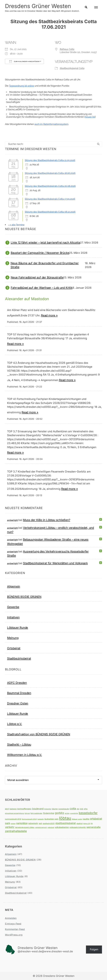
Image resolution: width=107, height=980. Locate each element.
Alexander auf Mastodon (28, 299)
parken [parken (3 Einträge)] (13, 823)
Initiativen (13, 617)
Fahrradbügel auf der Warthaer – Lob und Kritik (42, 287)
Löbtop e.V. (15, 724)
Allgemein (14, 586)
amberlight (12, 520)
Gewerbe (13, 607)
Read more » (49, 315)
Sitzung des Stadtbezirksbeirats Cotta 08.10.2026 (50, 212)
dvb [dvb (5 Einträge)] (82, 809)
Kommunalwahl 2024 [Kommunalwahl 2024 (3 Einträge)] (29, 819)
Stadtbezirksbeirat (19, 658)
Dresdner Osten (18, 703)
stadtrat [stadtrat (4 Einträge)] (80, 823)
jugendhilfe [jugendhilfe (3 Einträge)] (74, 813)
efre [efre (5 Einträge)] (86, 809)
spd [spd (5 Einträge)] (40, 823)
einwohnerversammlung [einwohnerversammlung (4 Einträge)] (14, 813)
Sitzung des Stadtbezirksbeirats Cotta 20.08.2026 (50, 186)
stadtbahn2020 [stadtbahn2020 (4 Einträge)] (49, 823)
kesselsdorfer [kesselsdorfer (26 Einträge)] (88, 813)
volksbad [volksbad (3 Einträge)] (51, 827)
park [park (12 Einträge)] (8, 823)
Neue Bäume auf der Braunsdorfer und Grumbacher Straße (45, 265)
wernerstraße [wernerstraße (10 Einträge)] (93, 827)
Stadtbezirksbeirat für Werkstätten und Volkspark (55, 563)
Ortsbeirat (14, 648)
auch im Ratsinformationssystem (51, 124)
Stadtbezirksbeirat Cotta (72, 68)
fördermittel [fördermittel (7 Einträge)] (49, 813)
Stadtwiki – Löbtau (19, 744)
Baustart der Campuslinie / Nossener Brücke (40, 253)
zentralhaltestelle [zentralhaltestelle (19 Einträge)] (16, 831)
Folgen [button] (94, 949)
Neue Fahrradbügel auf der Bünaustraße (37, 277)
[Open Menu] (96, 7)
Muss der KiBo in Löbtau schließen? (47, 520)
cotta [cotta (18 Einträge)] (73, 808)
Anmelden (11, 918)
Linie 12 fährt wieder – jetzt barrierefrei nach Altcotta (45, 242)
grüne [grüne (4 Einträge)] (67, 813)
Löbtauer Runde (18, 627)
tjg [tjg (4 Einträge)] (92, 823)
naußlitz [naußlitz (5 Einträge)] (86, 819)
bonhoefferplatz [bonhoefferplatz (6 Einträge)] (24, 809)
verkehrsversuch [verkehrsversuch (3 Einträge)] (41, 827)
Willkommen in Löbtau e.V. (25, 755)
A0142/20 (90, 117)
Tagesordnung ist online (21, 86)
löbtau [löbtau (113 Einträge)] (65, 818)
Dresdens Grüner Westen (38, 6)
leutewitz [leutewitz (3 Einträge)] (41, 819)
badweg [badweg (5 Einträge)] (13, 809)
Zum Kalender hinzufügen (24, 61)
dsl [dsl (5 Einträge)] (78, 809)
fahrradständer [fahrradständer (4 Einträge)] (36, 813)
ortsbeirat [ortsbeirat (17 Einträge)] (96, 818)
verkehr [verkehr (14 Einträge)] (10, 827)
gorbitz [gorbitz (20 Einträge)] (59, 813)
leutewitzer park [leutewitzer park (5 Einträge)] (51, 819)
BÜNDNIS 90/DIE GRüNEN (24, 597)
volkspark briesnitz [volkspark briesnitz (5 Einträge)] (78, 827)
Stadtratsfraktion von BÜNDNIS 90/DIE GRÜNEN (39, 734)
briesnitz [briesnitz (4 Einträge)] (48, 809)
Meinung (13, 638)
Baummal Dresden (19, 693)
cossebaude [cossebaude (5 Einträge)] (64, 809)
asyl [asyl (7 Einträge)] (7, 809)
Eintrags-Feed (13, 923)
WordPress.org (14, 935)
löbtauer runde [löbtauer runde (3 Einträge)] (77, 819)
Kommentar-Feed (15, 929)
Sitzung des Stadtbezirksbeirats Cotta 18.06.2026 (50, 173)
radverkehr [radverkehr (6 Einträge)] (33, 823)
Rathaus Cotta (67, 49)
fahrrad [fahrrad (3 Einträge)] (27, 813)
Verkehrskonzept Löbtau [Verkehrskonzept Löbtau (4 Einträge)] (25, 827)
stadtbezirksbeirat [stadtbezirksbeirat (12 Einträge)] (66, 823)
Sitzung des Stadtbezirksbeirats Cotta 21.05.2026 (50, 160)
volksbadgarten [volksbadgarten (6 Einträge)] (62, 827)
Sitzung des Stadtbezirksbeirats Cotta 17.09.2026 (50, 199)
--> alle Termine (16, 225)
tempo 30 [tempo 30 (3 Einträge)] (87, 823)
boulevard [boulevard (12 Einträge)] (38, 808)
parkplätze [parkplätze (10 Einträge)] (22, 823)
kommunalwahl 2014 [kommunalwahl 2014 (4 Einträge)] (13, 819)
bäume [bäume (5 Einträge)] (55, 809)
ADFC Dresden (17, 683)
